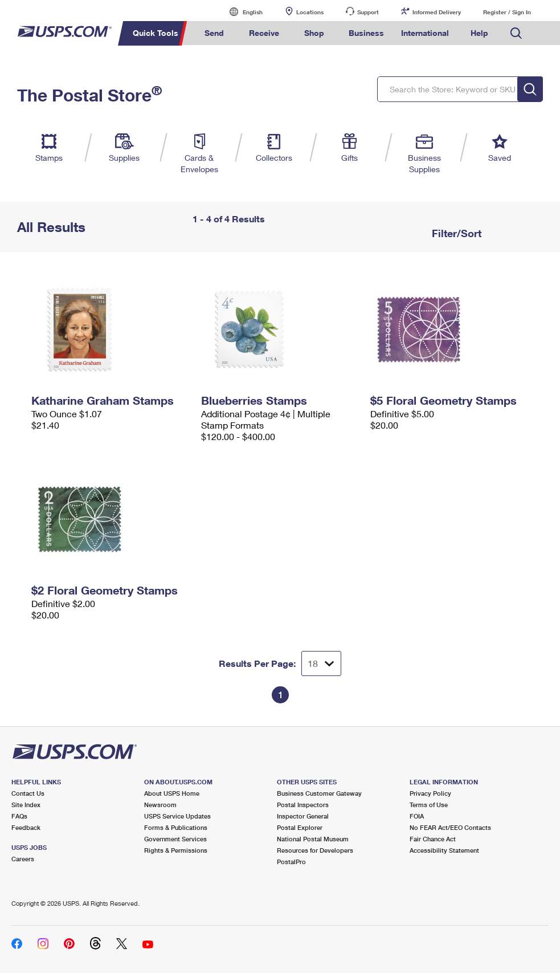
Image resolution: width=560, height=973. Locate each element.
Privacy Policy (430, 793)
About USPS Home (172, 793)
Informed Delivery (437, 12)
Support (368, 12)
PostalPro (291, 862)
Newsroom (160, 805)
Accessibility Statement (444, 850)
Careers (23, 859)
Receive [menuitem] (264, 33)
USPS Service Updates (177, 816)
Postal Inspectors (303, 805)
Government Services (175, 839)
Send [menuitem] (214, 33)
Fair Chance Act (433, 839)
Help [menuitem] (479, 33)
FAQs (19, 816)
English (241, 12)
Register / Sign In (507, 12)
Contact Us (28, 793)
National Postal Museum (313, 839)
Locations (310, 12)
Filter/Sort (455, 233)
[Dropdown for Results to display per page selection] (321, 663)
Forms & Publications (176, 827)
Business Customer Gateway (319, 793)
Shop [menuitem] (314, 33)
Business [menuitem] (366, 33)
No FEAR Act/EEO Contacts (450, 827)
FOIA (417, 816)
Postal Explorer (300, 827)
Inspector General (303, 816)
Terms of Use (429, 805)
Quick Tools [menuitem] (156, 33)
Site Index (26, 805)
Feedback (26, 827)
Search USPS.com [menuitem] (516, 33)
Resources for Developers (315, 850)
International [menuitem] (425, 33)
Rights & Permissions (176, 850)
